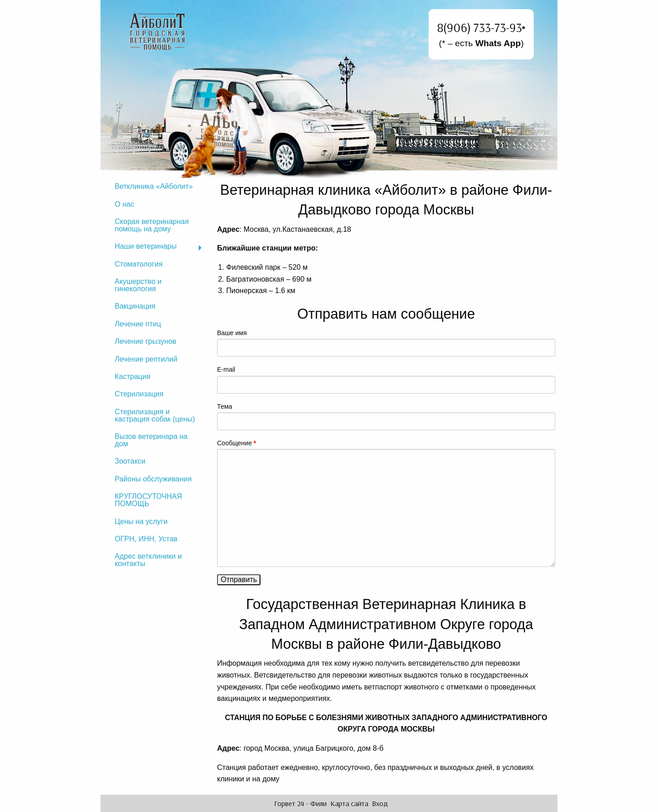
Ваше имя (232, 333)
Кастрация (133, 377)
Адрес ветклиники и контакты (148, 560)
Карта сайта (349, 803)
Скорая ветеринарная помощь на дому (152, 225)
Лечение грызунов (146, 341)
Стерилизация (139, 394)
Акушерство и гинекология (138, 285)
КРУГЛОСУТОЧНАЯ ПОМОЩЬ (148, 500)
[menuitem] (158, 187)
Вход (380, 803)
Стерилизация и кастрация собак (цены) (155, 415)
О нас (125, 204)
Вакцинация (135, 306)
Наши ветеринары (146, 246)
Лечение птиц (138, 324)
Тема (225, 406)
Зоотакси (130, 461)
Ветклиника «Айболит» (154, 186)
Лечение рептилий (146, 359)
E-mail (226, 369)
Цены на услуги (141, 521)
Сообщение (237, 443)
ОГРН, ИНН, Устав (146, 539)
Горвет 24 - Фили (300, 803)
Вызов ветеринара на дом (151, 440)
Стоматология (139, 264)
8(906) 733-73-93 (480, 27)
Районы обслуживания (153, 479)
